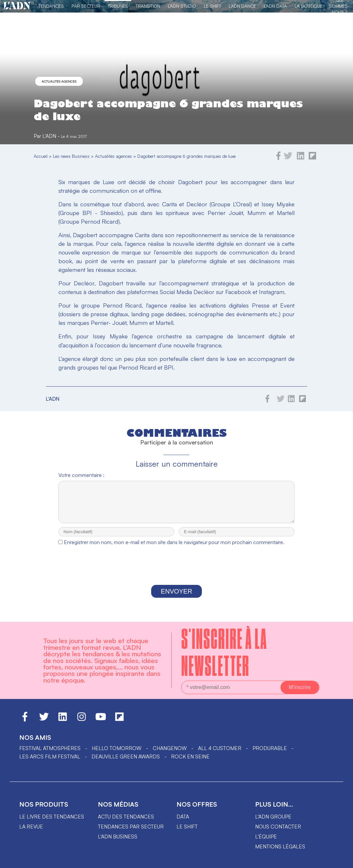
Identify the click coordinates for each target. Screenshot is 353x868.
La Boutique (309, 6)
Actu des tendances (126, 822)
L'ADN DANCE (242, 6)
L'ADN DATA (275, 6)
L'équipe (266, 842)
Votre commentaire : (81, 475)
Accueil (41, 156)
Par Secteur (86, 6)
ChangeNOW (170, 754)
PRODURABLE (270, 754)
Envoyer (176, 597)
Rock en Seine (190, 762)
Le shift (187, 832)
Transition (148, 6)
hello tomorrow (117, 754)
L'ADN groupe (273, 822)
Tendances (51, 6)
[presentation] (176, 573)
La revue (31, 832)
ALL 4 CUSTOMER (220, 754)
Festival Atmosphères (50, 754)
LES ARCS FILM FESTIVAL (50, 762)
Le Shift (212, 6)
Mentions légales (280, 852)
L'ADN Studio (182, 6)
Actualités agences (59, 81)
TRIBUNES (118, 6)
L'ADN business (118, 842)
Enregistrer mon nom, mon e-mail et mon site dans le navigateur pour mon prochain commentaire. (174, 548)
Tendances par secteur (131, 832)
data (183, 822)
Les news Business (71, 156)
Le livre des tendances (52, 822)
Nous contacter (278, 832)
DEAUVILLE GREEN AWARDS (126, 762)
